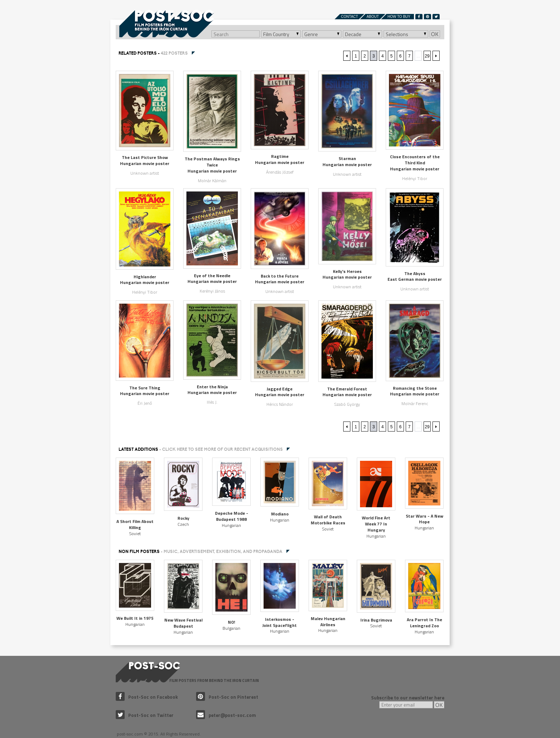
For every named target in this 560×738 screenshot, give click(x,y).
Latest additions (201, 449)
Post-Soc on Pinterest (227, 697)
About (372, 17)
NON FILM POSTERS (201, 552)
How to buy (399, 17)
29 (427, 56)
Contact (350, 17)
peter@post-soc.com (226, 715)
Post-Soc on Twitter (145, 715)
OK (435, 34)
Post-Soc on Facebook (147, 697)
